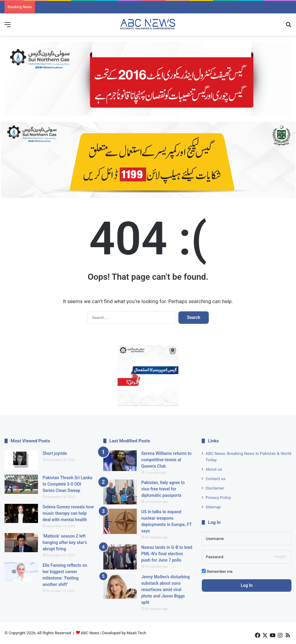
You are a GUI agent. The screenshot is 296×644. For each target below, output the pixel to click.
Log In (247, 585)
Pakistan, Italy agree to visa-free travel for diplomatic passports (163, 489)
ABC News (90, 633)
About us (214, 469)
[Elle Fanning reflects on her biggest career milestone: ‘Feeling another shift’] (21, 572)
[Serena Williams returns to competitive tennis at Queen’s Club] (120, 461)
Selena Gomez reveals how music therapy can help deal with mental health (68, 513)
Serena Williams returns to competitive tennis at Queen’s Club (166, 460)
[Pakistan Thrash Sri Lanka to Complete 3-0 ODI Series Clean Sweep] (21, 484)
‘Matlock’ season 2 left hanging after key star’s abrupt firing (65, 542)
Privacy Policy (218, 497)
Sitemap (213, 507)
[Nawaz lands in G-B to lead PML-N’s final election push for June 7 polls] (120, 557)
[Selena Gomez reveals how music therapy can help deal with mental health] (21, 513)
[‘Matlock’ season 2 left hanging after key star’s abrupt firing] (21, 543)
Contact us (215, 479)
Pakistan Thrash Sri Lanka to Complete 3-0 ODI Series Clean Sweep (67, 484)
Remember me (217, 571)
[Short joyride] (21, 460)
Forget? (281, 557)
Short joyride (55, 453)
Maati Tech (136, 633)
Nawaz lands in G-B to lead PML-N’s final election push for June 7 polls (167, 554)
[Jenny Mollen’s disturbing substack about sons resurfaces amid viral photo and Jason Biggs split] (120, 586)
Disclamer (215, 488)
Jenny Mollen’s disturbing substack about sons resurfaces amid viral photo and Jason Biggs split (166, 590)
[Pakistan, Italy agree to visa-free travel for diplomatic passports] (120, 492)
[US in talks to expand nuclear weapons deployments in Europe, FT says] (120, 521)
